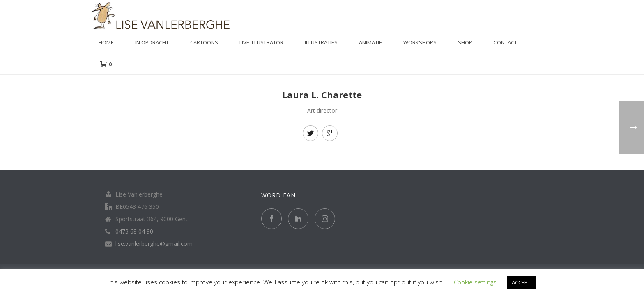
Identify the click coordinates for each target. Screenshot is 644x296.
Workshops (420, 42)
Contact (505, 42)
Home (106, 42)
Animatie (370, 42)
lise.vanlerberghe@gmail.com (154, 244)
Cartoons (204, 42)
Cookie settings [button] (475, 282)
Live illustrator (261, 42)
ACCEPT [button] (521, 282)
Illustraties (321, 42)
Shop (465, 42)
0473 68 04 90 (134, 231)
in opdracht (152, 42)
